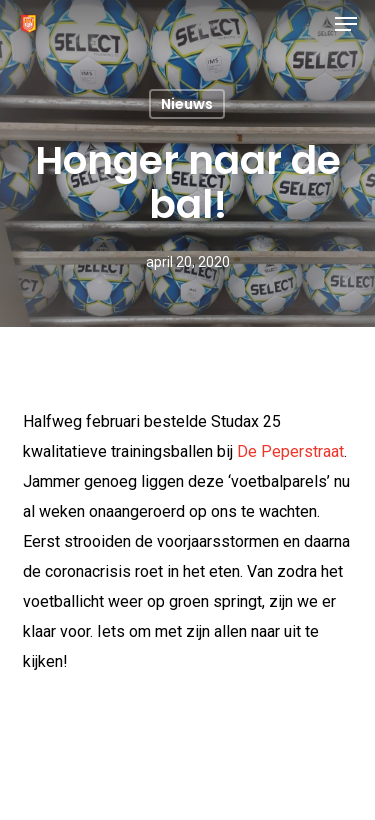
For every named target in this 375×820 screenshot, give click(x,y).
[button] (346, 24)
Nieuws (187, 104)
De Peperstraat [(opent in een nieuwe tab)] (290, 451)
